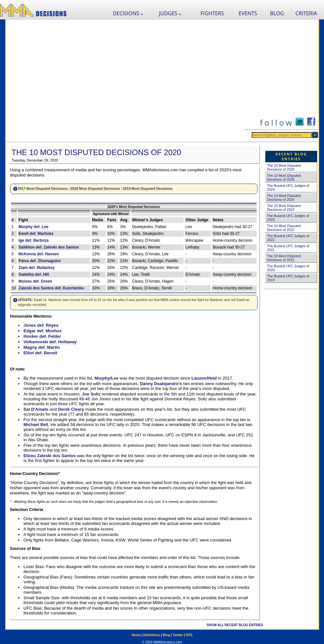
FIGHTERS (212, 13)
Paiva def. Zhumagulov (40, 261)
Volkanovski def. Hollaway (50, 342)
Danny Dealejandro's (161, 384)
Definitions (152, 635)
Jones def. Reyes (41, 325)
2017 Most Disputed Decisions (43, 188)
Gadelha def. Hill (34, 274)
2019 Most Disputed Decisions (148, 188)
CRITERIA (306, 13)
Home (136, 635)
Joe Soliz (91, 394)
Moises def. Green (35, 281)
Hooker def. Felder (42, 336)
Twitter (178, 635)
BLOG (277, 13)
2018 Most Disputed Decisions (95, 188)
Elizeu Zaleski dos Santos (50, 456)
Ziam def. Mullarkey (36, 268)
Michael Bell (36, 425)
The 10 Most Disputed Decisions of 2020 (97, 152)
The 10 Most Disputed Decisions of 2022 (284, 228)
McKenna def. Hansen (39, 254)
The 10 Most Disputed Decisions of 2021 (284, 258)
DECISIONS (128, 13)
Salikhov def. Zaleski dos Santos (49, 247)
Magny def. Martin (42, 347)
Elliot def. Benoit (40, 353)
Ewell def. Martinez (36, 234)
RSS (189, 635)
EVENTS (248, 13)
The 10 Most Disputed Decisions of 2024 (284, 198)
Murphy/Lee (107, 378)
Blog (166, 635)
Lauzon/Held (204, 378)
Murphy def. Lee (33, 227)
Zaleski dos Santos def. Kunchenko (51, 288)
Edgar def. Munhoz (43, 331)
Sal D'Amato (36, 409)
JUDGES (170, 13)
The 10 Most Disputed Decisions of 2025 (284, 167)
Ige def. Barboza (34, 240)
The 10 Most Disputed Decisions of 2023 (284, 208)
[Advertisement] (66, 81)
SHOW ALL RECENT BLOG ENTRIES (235, 625)
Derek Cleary (71, 409)
